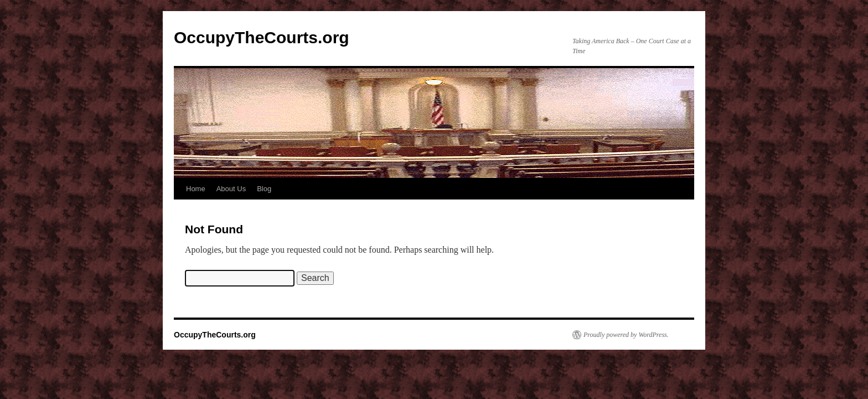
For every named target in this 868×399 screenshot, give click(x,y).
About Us (231, 189)
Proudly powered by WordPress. (626, 335)
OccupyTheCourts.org (262, 37)
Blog (264, 189)
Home (196, 189)
